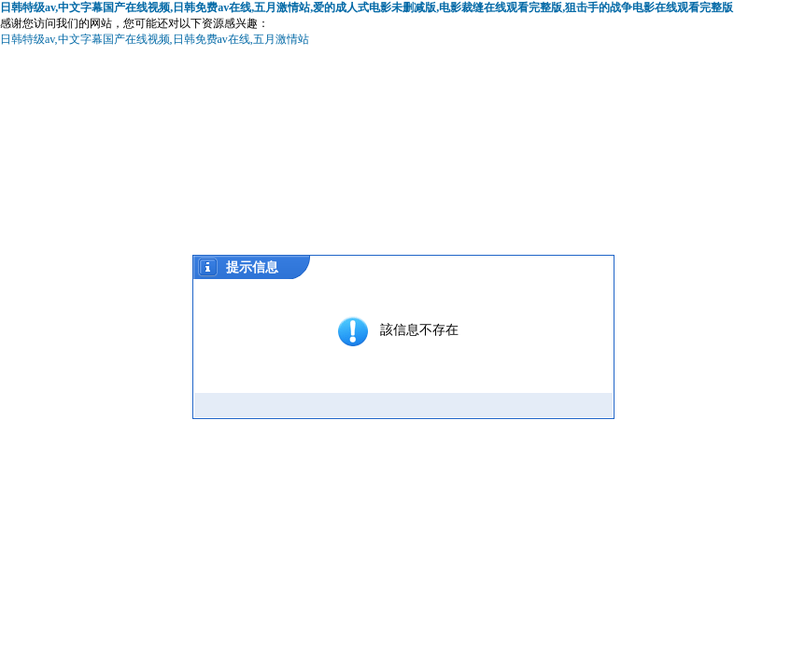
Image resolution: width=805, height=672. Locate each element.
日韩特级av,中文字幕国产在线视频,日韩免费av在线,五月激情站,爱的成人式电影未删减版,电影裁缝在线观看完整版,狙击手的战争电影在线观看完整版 (367, 7)
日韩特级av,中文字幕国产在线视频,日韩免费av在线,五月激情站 (155, 39)
